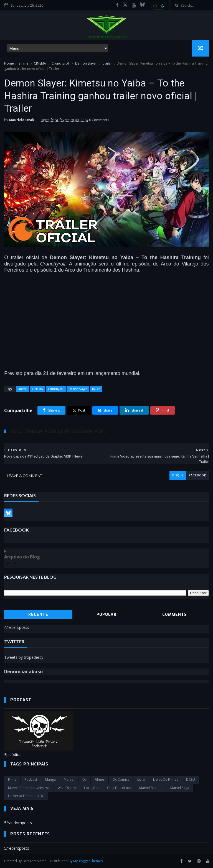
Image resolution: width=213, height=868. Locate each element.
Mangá (50, 779)
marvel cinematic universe (29, 788)
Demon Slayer (86, 63)
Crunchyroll (61, 63)
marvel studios (151, 788)
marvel (69, 779)
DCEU (191, 779)
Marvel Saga (180, 788)
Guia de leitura (119, 788)
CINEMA (40, 63)
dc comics (121, 779)
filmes (100, 779)
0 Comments (99, 120)
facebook (197, 475)
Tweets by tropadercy (24, 657)
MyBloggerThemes (88, 861)
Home (9, 63)
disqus (178, 475)
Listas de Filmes (166, 779)
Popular (106, 615)
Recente (38, 615)
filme (12, 779)
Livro (141, 779)
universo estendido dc (26, 796)
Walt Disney (67, 788)
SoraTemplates (34, 861)
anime (23, 63)
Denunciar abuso (23, 672)
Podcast (31, 779)
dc (84, 779)
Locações (92, 788)
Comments (175, 615)
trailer (107, 63)
